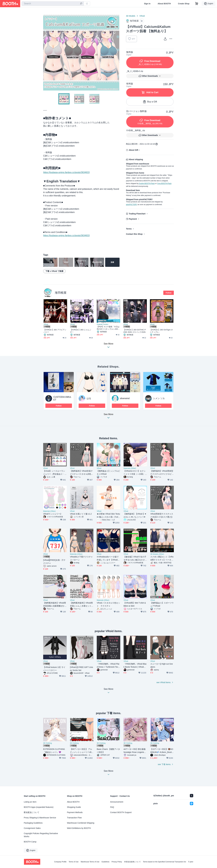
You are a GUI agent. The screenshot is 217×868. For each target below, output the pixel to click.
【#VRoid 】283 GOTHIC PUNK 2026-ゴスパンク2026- (135, 331)
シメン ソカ (159, 398)
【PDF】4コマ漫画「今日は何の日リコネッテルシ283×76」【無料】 (108, 328)
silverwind (125, 398)
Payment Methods (75, 812)
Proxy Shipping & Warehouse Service (40, 818)
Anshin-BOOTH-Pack (147, 184)
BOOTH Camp (30, 842)
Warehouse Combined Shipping (81, 823)
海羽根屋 (61, 293)
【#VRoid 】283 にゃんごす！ (81, 331)
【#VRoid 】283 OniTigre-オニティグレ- (161, 331)
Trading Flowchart (137, 214)
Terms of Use (74, 862)
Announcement (117, 802)
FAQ (112, 807)
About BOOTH (164, 4)
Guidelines (106, 862)
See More (108, 417)
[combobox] (53, 4)
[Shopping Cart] (197, 4)
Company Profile (60, 862)
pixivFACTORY (131, 205)
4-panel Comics (102, 324)
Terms (129, 229)
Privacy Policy (117, 862)
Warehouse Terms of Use (90, 862)
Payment (133, 219)
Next (117, 52)
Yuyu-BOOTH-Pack (164, 184)
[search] (81, 4)
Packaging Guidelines (33, 823)
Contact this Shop (134, 234)
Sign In (147, 4)
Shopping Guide (74, 807)
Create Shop (184, 4)
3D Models (131, 16)
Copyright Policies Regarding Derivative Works (41, 835)
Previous (45, 52)
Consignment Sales (32, 828)
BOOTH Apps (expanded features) (39, 807)
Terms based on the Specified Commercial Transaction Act (164, 862)
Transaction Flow (74, 818)
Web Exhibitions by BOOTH (79, 828)
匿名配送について (32, 812)
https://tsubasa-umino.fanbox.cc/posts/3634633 (66, 172)
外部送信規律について (132, 862)
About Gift (133, 150)
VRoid (142, 16)
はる (89, 398)
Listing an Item (30, 802)
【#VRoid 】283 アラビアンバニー (55, 331)
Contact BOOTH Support (121, 812)
